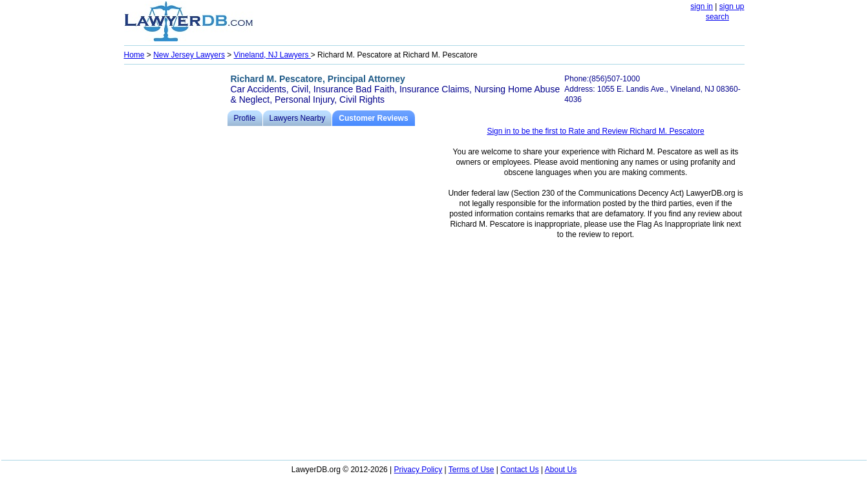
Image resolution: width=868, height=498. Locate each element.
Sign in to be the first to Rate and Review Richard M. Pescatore (595, 131)
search (717, 17)
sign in (702, 6)
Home (134, 55)
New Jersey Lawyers (189, 55)
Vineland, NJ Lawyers (272, 55)
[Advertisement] (176, 262)
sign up (732, 6)
